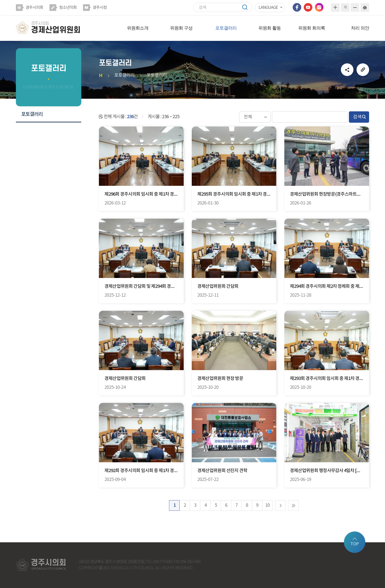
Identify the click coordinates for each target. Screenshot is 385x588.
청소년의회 (68, 8)
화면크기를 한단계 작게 (355, 8)
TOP (355, 544)
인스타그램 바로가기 (319, 7)
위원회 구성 (181, 28)
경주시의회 (34, 8)
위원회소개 (138, 28)
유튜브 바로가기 (308, 7)
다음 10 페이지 (281, 505)
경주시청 (100, 8)
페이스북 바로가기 (297, 7)
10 (267, 505)
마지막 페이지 (293, 505)
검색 (247, 7)
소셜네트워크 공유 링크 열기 (347, 70)
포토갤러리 (226, 28)
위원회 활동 (270, 28)
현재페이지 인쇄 (365, 8)
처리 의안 (360, 28)
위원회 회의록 (312, 28)
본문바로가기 (0, 0)
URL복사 (363, 70)
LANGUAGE (268, 8)
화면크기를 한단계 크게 (335, 8)
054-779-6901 (163, 562)
